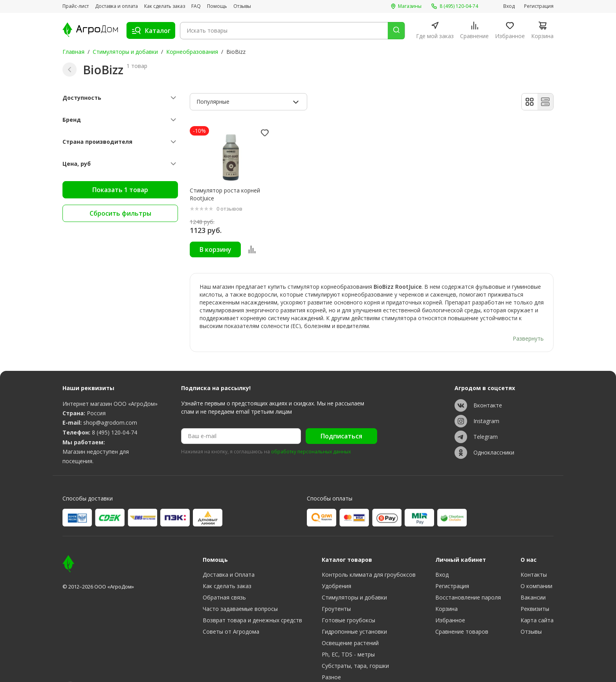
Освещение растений (350, 621)
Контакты (534, 553)
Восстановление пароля (468, 576)
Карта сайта (537, 599)
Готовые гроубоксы (348, 599)
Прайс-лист (76, 6)
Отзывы (242, 6)
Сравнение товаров (462, 610)
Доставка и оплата (116, 6)
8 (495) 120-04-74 (115, 411)
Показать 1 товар (120, 190)
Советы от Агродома (231, 610)
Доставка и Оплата (229, 553)
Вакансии (533, 576)
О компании (536, 564)
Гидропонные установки (354, 610)
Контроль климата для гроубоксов (369, 553)
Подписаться (341, 414)
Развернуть (528, 316)
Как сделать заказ (165, 6)
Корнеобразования (192, 52)
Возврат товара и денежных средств (252, 599)
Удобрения (336, 564)
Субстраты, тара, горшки (355, 644)
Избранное (450, 599)
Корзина (446, 587)
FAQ (196, 6)
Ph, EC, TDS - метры (348, 633)
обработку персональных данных (311, 431)
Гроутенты (336, 587)
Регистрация (539, 6)
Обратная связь (224, 576)
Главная (73, 52)
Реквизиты (535, 587)
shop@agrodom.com (110, 401)
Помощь (217, 6)
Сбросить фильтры (120, 213)
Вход (509, 6)
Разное (331, 655)
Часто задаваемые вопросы (240, 587)
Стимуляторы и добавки (125, 52)
